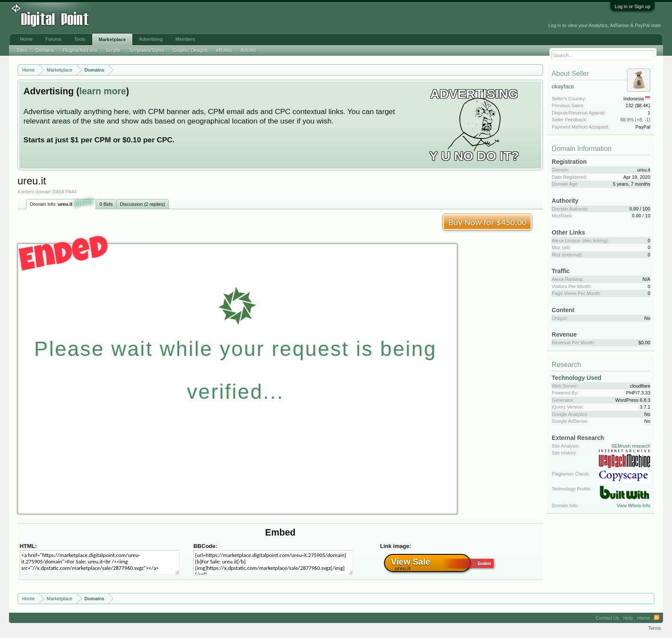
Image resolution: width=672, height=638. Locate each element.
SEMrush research (631, 446)
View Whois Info (634, 506)
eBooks (224, 50)
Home (26, 39)
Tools (80, 39)
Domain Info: (61, 203)
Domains (45, 50)
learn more (103, 91)
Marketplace (112, 39)
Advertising (151, 39)
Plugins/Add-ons (80, 50)
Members (185, 39)
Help (628, 618)
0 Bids (106, 204)
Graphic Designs (190, 50)
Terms (654, 628)
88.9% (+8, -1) (635, 120)
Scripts (113, 50)
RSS (657, 618)
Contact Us (607, 618)
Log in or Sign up (632, 6)
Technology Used (576, 378)
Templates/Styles (146, 50)
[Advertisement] (195, 18)
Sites (22, 50)
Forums (53, 39)
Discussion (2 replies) (142, 204)
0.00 (634, 209)
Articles (248, 50)
